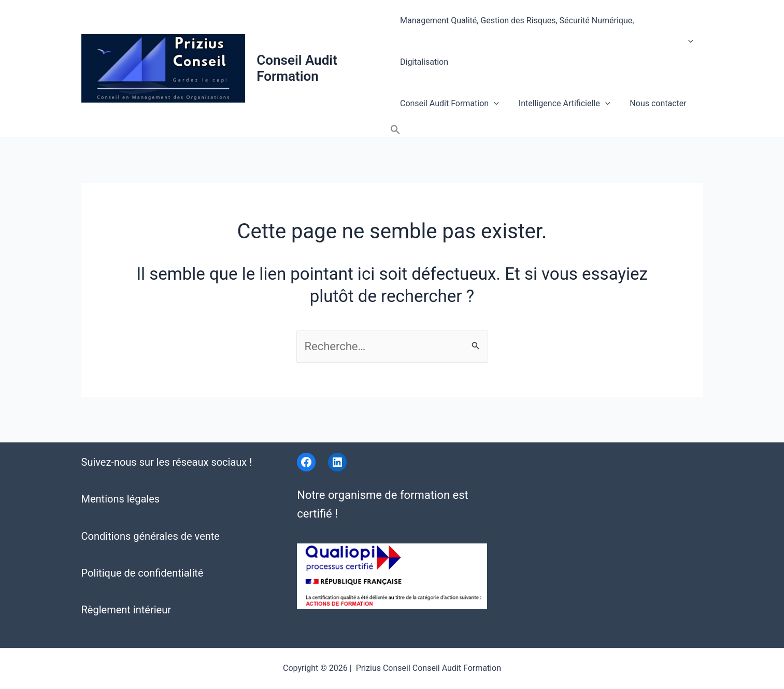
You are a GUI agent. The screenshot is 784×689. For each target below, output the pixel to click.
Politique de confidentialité (142, 551)
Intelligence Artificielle (561, 66)
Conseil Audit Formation (298, 45)
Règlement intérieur (126, 588)
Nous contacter (652, 66)
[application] (689, 25)
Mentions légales (121, 478)
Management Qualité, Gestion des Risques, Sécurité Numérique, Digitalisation (547, 25)
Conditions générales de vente (151, 514)
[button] (694, 66)
